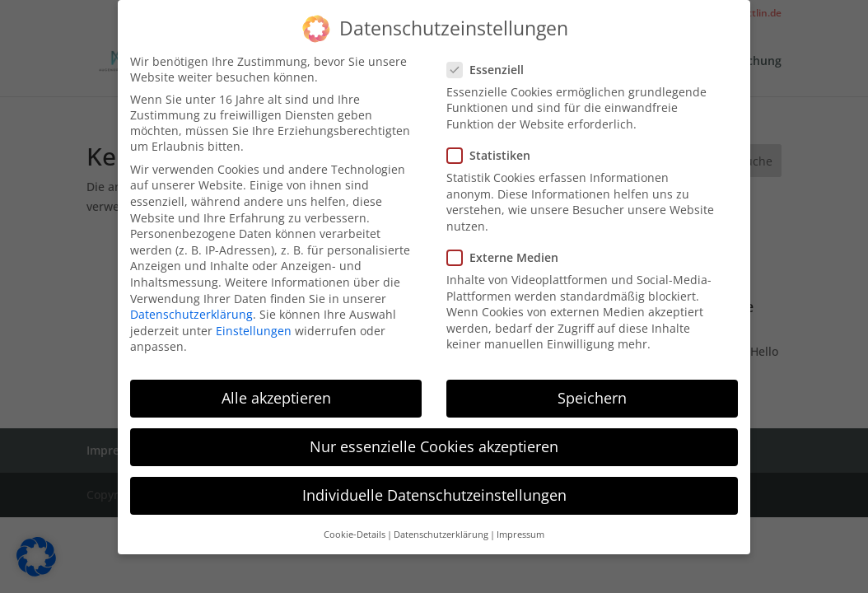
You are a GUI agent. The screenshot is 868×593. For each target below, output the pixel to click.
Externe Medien (509, 255)
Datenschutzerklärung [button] (441, 532)
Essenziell (492, 67)
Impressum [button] (520, 532)
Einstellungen (254, 328)
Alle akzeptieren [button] (276, 395)
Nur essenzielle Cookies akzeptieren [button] (434, 445)
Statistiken (495, 153)
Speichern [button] (592, 395)
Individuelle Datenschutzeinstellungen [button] (434, 493)
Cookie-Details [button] (355, 532)
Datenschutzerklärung (191, 312)
